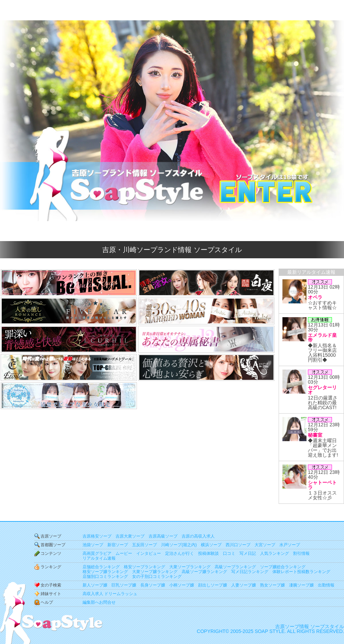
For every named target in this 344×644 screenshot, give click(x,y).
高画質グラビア (97, 553)
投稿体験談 (208, 553)
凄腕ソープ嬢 (301, 585)
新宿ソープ (118, 545)
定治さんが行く (180, 553)
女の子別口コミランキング (157, 577)
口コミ (229, 553)
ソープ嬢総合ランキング (283, 567)
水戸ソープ (290, 545)
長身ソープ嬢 (153, 585)
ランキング (51, 567)
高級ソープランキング (235, 567)
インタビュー (149, 553)
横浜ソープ (211, 545)
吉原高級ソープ (163, 536)
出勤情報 (326, 585)
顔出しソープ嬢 (213, 585)
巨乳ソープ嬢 (124, 585)
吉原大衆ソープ (130, 536)
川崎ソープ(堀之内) (179, 545)
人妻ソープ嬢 (244, 585)
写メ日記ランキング (250, 572)
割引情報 (301, 553)
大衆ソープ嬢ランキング (155, 572)
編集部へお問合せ (99, 602)
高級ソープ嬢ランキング (204, 572)
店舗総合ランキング (101, 567)
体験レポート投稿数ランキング (301, 572)
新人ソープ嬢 (95, 585)
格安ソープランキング (144, 567)
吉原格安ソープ (97, 536)
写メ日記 (248, 553)
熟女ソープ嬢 (272, 585)
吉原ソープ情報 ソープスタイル (310, 626)
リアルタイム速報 (99, 558)
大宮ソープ (265, 545)
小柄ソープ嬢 (182, 585)
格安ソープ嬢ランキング (105, 572)
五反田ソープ (144, 545)
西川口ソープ (238, 545)
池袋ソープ (93, 545)
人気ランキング (275, 553)
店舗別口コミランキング (105, 577)
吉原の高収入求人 (198, 536)
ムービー (124, 553)
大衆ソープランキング (190, 567)
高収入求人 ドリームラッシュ (110, 594)
